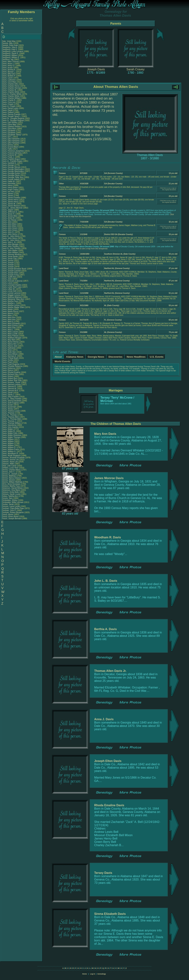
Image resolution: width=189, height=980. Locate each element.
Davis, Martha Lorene (11, 305)
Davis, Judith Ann (9, 277)
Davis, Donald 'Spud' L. (12, 116)
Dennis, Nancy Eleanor (11, 478)
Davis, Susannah (9, 407)
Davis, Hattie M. (9, 181)
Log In (93, 974)
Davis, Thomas (8, 413)
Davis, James (8, 194)
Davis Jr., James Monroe (12, 208)
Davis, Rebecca (9, 368)
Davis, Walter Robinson (12, 435)
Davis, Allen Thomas (10, 62)
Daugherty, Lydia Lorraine (13, 51)
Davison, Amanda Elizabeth (13, 458)
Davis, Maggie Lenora (11, 295)
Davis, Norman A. (9, 356)
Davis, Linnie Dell (9, 291)
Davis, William (8, 439)
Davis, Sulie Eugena (10, 403)
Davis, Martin (8, 309)
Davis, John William (10, 252)
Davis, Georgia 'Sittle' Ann (13, 177)
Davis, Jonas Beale (10, 257)
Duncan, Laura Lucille (11, 506)
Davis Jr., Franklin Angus (12, 161)
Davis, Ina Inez (8, 192)
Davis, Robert (8, 376)
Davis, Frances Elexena (12, 153)
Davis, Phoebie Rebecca (12, 366)
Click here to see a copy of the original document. (168, 189)
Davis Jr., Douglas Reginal (13, 120)
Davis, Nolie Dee (9, 352)
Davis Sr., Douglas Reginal (13, 118)
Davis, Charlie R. (9, 100)
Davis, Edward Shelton (11, 127)
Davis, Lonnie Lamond (11, 293)
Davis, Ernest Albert (10, 147)
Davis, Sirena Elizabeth (12, 401)
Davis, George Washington (13, 169)
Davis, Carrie (8, 78)
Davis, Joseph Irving (10, 275)
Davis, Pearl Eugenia (11, 364)
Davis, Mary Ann (9, 317)
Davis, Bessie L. (9, 72)
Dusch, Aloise (8, 514)
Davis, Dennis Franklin (11, 114)
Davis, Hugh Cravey (10, 190)
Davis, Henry (8, 185)
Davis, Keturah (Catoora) (12, 281)
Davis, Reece (8, 370)
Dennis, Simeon (9, 480)
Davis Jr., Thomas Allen (12, 419)
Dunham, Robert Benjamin (13, 512)
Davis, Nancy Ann (9, 344)
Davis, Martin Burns (10, 311)
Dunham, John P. (9, 510)
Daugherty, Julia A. (10, 47)
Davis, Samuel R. (9, 387)
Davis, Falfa (7, 149)
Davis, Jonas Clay (9, 259)
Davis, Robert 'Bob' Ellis (12, 380)
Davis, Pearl (7, 362)
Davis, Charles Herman (12, 88)
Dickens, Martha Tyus (11, 486)
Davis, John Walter (10, 250)
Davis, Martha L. (9, 303)
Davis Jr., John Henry (11, 236)
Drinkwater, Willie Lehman (13, 502)
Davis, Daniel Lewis (10, 108)
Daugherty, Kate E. (10, 49)
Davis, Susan (8, 405)
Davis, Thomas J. (9, 421)
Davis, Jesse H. (8, 214)
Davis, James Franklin (11, 198)
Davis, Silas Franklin (10, 397)
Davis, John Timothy (10, 246)
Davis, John (7, 222)
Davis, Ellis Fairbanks (11, 139)
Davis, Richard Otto (10, 374)
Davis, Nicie (7, 350)
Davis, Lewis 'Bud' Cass (12, 287)
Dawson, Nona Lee (10, 462)
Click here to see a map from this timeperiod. (90, 249)
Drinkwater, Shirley (10, 500)
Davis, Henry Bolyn (10, 187)
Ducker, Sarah (8, 504)
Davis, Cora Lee (9, 102)
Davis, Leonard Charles (12, 285)
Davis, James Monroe (11, 206)
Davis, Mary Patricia (10, 336)
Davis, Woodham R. (10, 454)
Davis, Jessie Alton (10, 216)
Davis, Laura (7, 283)
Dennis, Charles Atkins (11, 470)
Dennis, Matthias (9, 476)
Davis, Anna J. (8, 64)
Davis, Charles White (11, 92)
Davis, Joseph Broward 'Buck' (14, 269)
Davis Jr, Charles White (12, 94)
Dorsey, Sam (8, 498)
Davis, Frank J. (8, 157)
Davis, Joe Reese (9, 220)
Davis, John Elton (9, 224)
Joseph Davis (96, 69)
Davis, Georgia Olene (11, 175)
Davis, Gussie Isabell (11, 179)
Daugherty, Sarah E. (10, 53)
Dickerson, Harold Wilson (12, 488)
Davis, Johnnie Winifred (12, 255)
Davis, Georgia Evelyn (11, 173)
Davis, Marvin (8, 313)
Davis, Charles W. (9, 90)
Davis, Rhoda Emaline (11, 372)
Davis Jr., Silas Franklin (12, 399)
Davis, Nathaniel (9, 348)
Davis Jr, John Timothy (11, 248)
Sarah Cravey (135, 69)
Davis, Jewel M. (8, 218)
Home (84, 974)
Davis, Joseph (8, 263)
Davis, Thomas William (11, 423)
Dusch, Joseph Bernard (12, 519)
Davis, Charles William (11, 98)
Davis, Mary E (8, 322)
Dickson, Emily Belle (10, 492)
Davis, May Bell (9, 340)
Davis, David (7, 110)
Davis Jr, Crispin (9, 106)
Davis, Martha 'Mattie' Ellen (13, 307)
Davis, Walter (8, 429)
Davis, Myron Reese (10, 342)
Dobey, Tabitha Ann (10, 496)
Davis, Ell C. (7, 137)
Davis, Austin (8, 68)
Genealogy (102, 974)
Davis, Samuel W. (9, 389)
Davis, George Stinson (11, 167)
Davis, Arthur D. (8, 66)
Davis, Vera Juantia (10, 427)
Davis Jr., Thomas (10, 415)
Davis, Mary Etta (9, 328)
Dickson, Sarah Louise (11, 494)
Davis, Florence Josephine (13, 151)
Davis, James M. (9, 204)
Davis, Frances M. (10, 155)
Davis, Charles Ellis (10, 84)
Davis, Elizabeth (9, 131)
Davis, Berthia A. (9, 70)
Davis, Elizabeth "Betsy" (12, 135)
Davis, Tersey (8, 409)
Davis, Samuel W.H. (10, 391)
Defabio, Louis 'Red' (11, 468)
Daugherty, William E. (11, 58)
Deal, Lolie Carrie (9, 466)
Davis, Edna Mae (9, 125)
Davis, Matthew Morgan (12, 338)
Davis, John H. (8, 232)
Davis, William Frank (10, 449)
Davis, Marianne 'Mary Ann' (13, 299)
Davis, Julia (7, 279)
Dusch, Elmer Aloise (10, 516)
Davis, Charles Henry (11, 86)
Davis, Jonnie (8, 261)
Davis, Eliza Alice (9, 129)
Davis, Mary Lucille (10, 334)
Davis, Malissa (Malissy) (12, 297)
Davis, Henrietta (9, 183)
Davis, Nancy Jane (10, 346)
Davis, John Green (10, 228)
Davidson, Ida (8, 60)
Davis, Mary (7, 315)
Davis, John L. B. (9, 242)
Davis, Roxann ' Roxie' (12, 382)
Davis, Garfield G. (9, 163)
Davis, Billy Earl (8, 74)
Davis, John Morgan (10, 244)
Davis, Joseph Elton (10, 273)
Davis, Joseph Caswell (11, 271)
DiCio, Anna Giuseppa (11, 484)
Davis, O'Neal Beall (10, 358)
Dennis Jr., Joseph (10, 474)
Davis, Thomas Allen (10, 417)
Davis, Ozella (8, 360)
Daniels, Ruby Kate (10, 45)
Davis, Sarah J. (8, 395)
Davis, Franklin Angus (11, 159)
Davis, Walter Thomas (11, 437)
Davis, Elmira (8, 145)
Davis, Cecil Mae (9, 82)
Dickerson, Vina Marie (11, 490)
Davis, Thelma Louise (11, 411)
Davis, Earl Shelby (10, 122)
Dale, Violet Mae (9, 41)
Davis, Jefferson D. (10, 212)
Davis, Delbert (8, 112)
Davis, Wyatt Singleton (11, 456)
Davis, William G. (9, 452)
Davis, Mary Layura (10, 332)
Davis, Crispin (8, 104)
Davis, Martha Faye (10, 301)
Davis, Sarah (8, 393)
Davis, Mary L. (8, 330)
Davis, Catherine (9, 80)
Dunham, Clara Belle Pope (13, 508)
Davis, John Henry (10, 234)
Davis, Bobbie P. (9, 76)
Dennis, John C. (9, 472)
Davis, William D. (9, 447)
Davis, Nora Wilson (10, 354)
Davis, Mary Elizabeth (11, 324)
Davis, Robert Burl (10, 378)
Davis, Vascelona (9, 425)
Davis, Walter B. (9, 431)
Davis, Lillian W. (9, 289)
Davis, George (8, 165)
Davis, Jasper (8, 210)
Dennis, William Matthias (12, 482)
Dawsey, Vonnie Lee (10, 460)
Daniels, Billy (8, 43)
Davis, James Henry (10, 200)
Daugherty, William (10, 55)
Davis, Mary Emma (10, 326)
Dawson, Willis (8, 464)
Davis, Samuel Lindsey (11, 384)
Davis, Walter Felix (10, 433)
